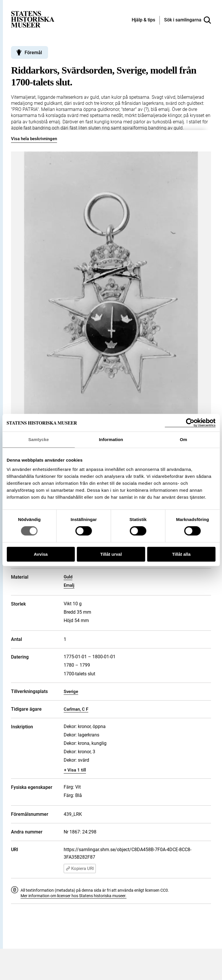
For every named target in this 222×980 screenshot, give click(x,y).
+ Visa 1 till (75, 770)
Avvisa (41, 554)
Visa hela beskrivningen (34, 139)
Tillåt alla (181, 554)
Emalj (69, 585)
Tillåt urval (111, 554)
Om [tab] (183, 439)
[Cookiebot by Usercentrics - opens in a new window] (190, 423)
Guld (68, 577)
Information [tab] (111, 439)
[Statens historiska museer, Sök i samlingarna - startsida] (33, 19)
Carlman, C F (76, 709)
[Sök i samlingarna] (188, 20)
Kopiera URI (80, 869)
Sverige (71, 692)
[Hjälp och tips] (143, 20)
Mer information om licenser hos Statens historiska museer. (74, 896)
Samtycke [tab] (39, 439)
